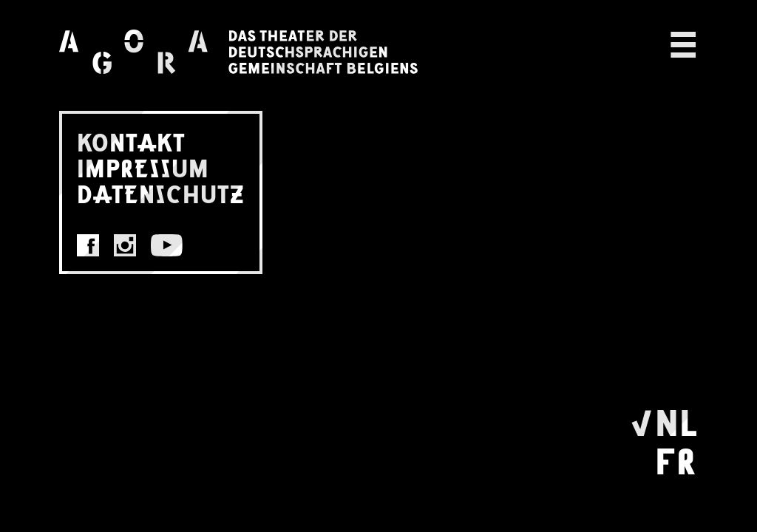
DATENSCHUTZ (161, 193)
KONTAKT (131, 141)
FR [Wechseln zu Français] (676, 459)
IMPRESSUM (143, 167)
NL (676, 420)
